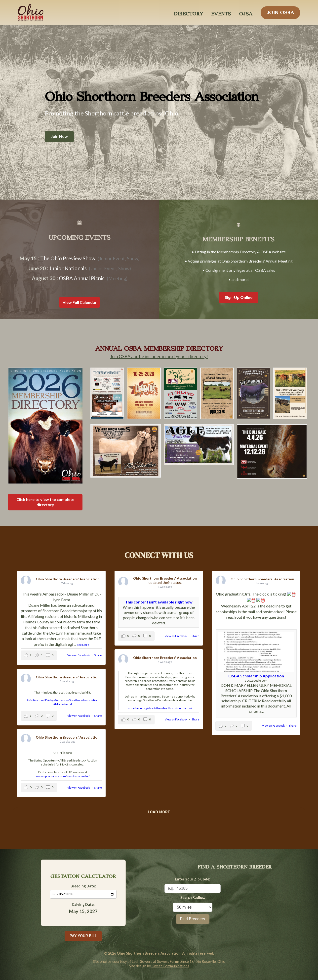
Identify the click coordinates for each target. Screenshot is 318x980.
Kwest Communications (170, 966)
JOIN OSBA (280, 11)
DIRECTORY (189, 12)
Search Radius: (193, 898)
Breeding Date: (83, 886)
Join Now (59, 136)
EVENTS (221, 12)
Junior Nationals (68, 268)
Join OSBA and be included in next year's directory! (159, 356)
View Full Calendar (80, 302)
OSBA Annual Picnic (82, 278)
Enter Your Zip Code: (193, 879)
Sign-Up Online (239, 297)
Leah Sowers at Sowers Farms (156, 961)
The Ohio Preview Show (68, 258)
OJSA (246, 12)
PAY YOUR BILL (83, 936)
